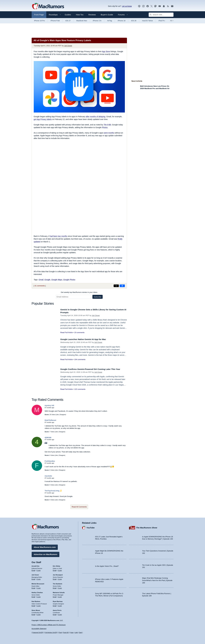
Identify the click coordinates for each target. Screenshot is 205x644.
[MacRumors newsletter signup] (172, 6)
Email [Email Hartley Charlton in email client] (33, 596)
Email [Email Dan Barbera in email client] (33, 605)
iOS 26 (134, 21)
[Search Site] (161, 15)
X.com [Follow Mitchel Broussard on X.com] (39, 587)
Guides (68, 15)
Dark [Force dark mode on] (80, 632)
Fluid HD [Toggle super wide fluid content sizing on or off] (66, 632)
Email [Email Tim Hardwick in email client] (55, 587)
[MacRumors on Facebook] (148, 6)
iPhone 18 (122, 21)
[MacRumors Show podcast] (139, 6)
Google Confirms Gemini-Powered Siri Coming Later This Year (93, 369)
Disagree (63, 415)
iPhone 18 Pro (39, 21)
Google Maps (57, 280)
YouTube (91, 527)
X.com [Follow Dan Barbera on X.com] (39, 605)
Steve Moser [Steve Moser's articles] (36, 610)
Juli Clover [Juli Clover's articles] (35, 574)
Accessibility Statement (39, 629)
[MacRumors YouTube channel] (160, 6)
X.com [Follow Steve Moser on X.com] (39, 614)
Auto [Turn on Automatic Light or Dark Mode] (72, 632)
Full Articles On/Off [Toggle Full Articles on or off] (51, 632)
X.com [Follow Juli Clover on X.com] (39, 579)
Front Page (39, 15)
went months (109, 133)
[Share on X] (116, 286)
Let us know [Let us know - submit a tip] (127, 6)
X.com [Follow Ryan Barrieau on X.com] (60, 605)
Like (57, 415)
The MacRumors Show (147, 527)
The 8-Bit (107, 125)
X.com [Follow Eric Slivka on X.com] (60, 570)
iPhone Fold (55, 21)
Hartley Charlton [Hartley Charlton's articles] (37, 592)
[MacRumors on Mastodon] (155, 6)
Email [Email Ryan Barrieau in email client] (55, 605)
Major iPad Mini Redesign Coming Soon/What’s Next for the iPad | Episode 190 (157, 580)
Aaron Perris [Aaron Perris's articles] (57, 610)
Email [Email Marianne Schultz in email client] (55, 596)
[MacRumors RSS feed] (168, 6)
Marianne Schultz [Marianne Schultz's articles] (59, 592)
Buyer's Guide (107, 15)
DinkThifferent (50, 420)
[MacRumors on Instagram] (143, 6)
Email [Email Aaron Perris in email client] (55, 614)
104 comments (80, 359)
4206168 (48, 438)
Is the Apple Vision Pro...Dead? (107, 565)
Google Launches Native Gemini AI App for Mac (86, 339)
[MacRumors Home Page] (48, 6)
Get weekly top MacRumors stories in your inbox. (79, 292)
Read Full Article (67, 332)
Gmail (41, 280)
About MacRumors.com (45, 546)
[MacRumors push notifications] (164, 6)
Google (47, 280)
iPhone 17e (97, 21)
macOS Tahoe (147, 21)
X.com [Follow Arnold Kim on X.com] (39, 570)
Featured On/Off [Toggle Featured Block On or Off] (38, 632)
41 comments (40, 286)
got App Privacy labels (43, 119)
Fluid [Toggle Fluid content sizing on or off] (60, 632)
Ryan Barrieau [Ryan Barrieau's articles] (58, 601)
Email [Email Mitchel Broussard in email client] (33, 587)
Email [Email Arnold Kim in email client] (33, 570)
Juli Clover (68, 46)
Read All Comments (79, 507)
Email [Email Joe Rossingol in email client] (55, 579)
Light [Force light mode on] (76, 632)
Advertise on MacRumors (46, 554)
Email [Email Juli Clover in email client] (33, 579)
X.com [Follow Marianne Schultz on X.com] (60, 596)
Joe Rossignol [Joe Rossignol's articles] (58, 574)
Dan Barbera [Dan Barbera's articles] (36, 601)
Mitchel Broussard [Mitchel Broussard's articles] (38, 583)
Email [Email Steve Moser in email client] (33, 614)
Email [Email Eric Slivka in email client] (55, 570)
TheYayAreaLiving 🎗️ (53, 491)
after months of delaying (96, 117)
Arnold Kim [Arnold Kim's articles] (35, 565)
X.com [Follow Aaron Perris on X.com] (60, 614)
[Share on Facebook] (122, 286)
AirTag (109, 21)
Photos (105, 127)
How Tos (80, 15)
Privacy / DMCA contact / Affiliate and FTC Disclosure (49, 625)
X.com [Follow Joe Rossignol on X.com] (60, 579)
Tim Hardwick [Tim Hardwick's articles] (57, 583)
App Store (106, 51)
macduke (48, 476)
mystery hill (49, 405)
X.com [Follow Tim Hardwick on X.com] (60, 587)
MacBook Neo (82, 21)
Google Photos (69, 280)
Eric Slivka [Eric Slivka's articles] (56, 565)
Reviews (92, 15)
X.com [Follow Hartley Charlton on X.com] (39, 596)
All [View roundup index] (172, 21)
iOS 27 (68, 21)
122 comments (80, 389)
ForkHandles (50, 461)
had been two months (59, 236)
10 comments (79, 332)
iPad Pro (162, 21)
